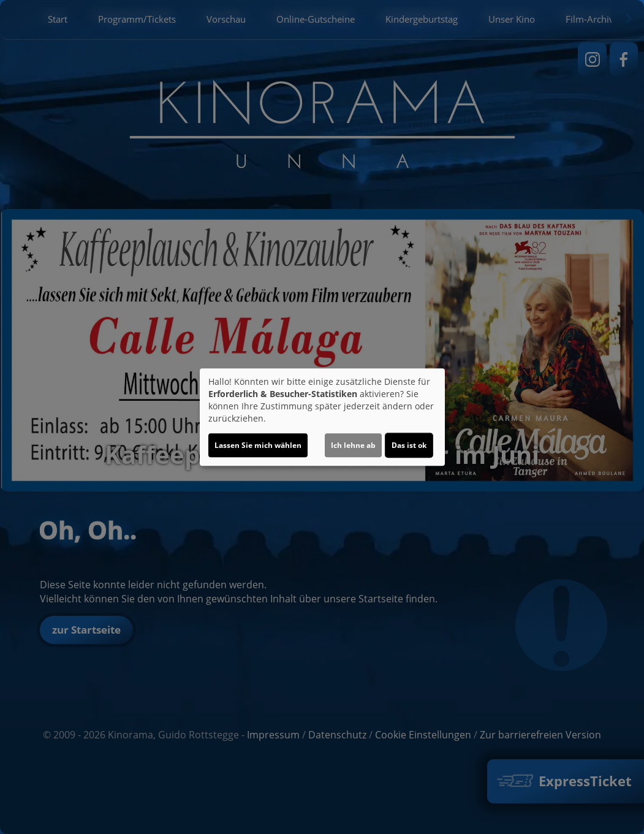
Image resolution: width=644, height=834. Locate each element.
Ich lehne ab (353, 445)
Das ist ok (409, 445)
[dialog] (322, 417)
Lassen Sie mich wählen (258, 445)
